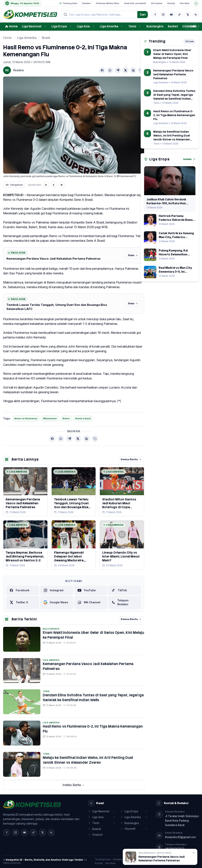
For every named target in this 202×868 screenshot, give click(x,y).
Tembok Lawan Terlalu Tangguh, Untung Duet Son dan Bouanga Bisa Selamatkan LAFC (57, 307)
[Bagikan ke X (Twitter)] (125, 70)
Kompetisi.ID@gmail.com (180, 837)
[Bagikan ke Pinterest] (133, 70)
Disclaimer (157, 3)
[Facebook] (155, 15)
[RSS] (196, 15)
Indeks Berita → (74, 785)
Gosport (95, 835)
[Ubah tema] (196, 3)
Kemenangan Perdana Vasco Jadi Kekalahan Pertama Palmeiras (54, 259)
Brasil (46, 38)
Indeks (189, 159)
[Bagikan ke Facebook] (102, 70)
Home (11, 26)
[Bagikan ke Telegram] (118, 70)
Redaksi (87, 3)
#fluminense (50, 418)
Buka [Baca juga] (133, 255)
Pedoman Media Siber (108, 3)
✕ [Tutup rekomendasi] (194, 853)
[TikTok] (179, 15)
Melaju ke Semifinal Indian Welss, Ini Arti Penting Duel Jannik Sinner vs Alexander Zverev (88, 760)
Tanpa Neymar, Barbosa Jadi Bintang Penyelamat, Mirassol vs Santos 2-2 (25, 556)
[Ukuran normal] (54, 185)
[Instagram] (163, 15)
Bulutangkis (155, 26)
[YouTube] (171, 15)
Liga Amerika (109, 26)
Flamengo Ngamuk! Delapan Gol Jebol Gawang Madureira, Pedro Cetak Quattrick (72, 558)
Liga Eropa (59, 26)
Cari (143, 14)
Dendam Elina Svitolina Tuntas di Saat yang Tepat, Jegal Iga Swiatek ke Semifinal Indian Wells (93, 698)
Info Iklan (185, 3)
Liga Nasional (32, 26)
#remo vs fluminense (26, 418)
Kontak (171, 3)
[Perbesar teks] (62, 185)
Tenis (132, 26)
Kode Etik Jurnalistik (135, 3)
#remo (66, 418)
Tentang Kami (68, 3)
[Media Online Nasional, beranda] (30, 15)
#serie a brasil (83, 418)
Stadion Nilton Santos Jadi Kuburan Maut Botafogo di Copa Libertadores (119, 505)
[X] (188, 15)
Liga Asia (83, 26)
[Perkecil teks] (46, 185)
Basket (173, 26)
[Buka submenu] (45, 26)
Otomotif (189, 26)
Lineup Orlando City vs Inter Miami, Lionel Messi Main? (121, 556)
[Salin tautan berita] (95, 439)
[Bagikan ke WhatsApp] (110, 70)
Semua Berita (131, 459)
